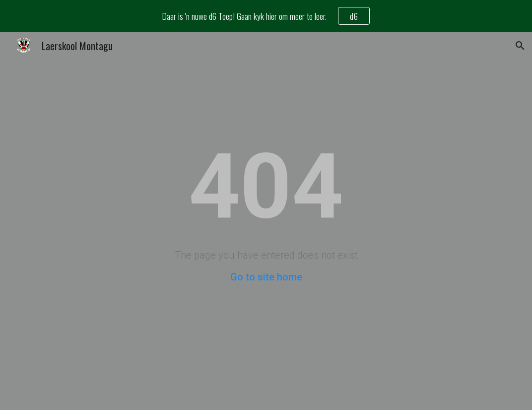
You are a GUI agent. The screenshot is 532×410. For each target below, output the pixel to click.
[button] (520, 46)
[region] (266, 16)
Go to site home (266, 277)
